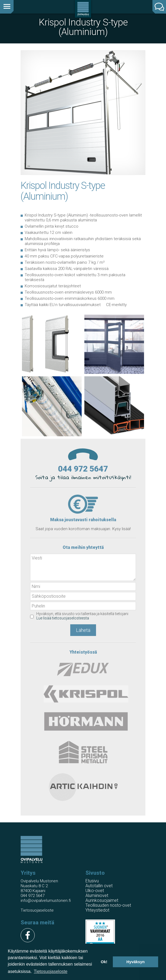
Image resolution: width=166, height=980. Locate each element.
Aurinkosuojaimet (102, 900)
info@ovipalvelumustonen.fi (46, 901)
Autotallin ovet (99, 886)
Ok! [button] (104, 962)
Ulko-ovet (95, 891)
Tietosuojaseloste (37, 910)
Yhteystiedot (97, 910)
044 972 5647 (83, 469)
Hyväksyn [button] (135, 962)
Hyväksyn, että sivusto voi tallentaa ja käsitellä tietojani (82, 616)
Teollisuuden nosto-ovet (108, 905)
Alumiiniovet (97, 895)
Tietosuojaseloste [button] (50, 971)
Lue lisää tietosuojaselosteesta (63, 618)
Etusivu (92, 881)
